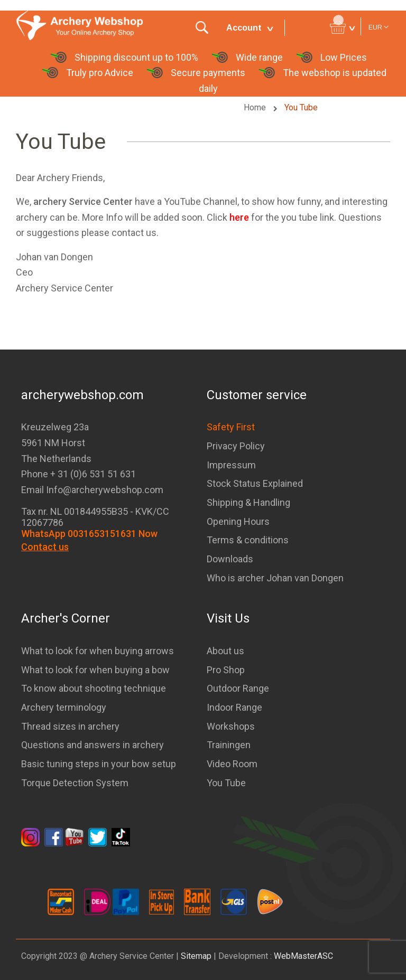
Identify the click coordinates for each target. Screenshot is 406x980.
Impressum (231, 465)
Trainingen (229, 745)
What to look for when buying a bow (95, 670)
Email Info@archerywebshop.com (92, 490)
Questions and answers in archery (93, 745)
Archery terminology (64, 707)
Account (244, 28)
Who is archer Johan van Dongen (275, 578)
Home (256, 107)
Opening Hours (238, 521)
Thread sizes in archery (70, 726)
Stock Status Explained (255, 483)
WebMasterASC (303, 956)
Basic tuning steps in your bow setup (99, 764)
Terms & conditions (248, 540)
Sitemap (196, 956)
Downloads (230, 559)
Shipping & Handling (248, 502)
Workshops (231, 726)
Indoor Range (234, 707)
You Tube (226, 783)
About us (225, 651)
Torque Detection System (75, 783)
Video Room (232, 764)
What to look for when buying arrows (98, 651)
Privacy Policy (236, 446)
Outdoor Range (238, 688)
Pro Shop (226, 670)
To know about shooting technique (94, 688)
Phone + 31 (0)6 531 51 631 (79, 474)
